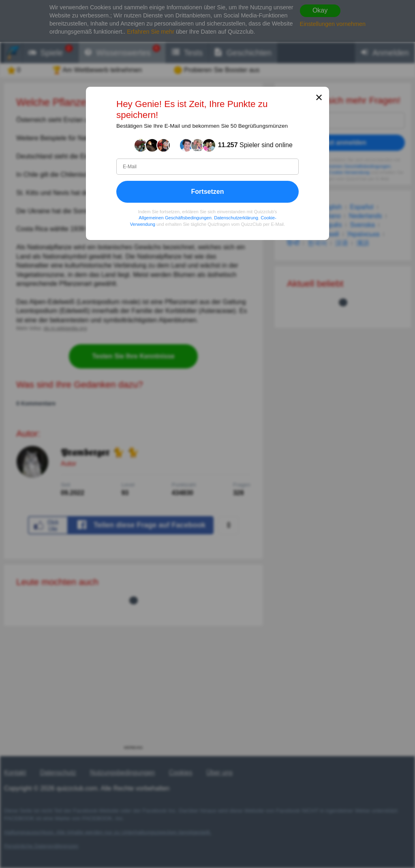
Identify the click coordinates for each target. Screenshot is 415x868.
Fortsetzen (208, 192)
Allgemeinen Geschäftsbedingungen (175, 218)
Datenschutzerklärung (236, 218)
